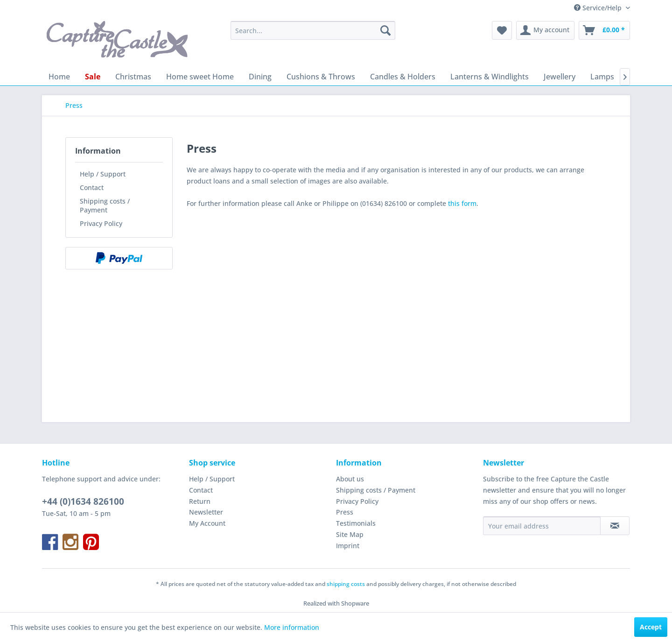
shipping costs (346, 584)
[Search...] (313, 30)
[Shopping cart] (604, 30)
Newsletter (206, 512)
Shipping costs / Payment (105, 205)
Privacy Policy (101, 223)
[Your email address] (542, 526)
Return (200, 501)
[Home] (59, 77)
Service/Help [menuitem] (599, 8)
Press (345, 512)
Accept (651, 627)
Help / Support (103, 174)
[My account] (545, 30)
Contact (92, 187)
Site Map (350, 534)
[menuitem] (313, 30)
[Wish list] (502, 30)
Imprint (348, 546)
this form (462, 203)
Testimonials (356, 523)
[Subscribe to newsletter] (615, 526)
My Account (207, 523)
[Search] (385, 30)
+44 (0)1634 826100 (83, 501)
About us (350, 479)
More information (292, 627)
